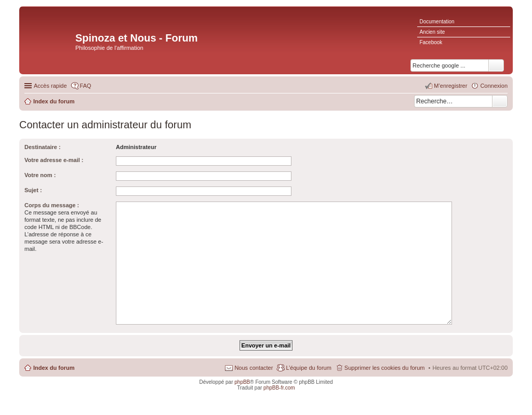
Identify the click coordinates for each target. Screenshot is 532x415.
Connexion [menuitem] (494, 86)
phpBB (242, 382)
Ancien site (432, 32)
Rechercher (500, 101)
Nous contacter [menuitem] (254, 368)
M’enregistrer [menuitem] (450, 86)
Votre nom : (40, 175)
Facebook (431, 42)
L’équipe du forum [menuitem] (308, 368)
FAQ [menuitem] (86, 86)
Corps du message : (52, 205)
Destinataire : (43, 147)
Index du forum (54, 368)
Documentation (437, 22)
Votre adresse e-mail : (54, 160)
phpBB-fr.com (279, 388)
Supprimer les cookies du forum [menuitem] (385, 368)
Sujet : (33, 190)
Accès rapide (50, 86)
